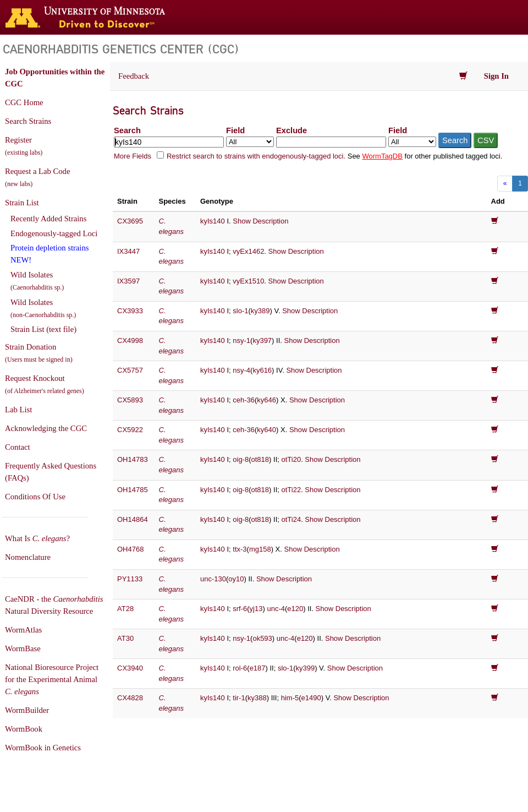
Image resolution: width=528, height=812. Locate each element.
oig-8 (241, 459)
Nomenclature (28, 557)
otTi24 (291, 519)
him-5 (290, 698)
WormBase (23, 648)
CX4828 (130, 698)
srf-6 (240, 609)
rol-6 (240, 668)
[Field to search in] (250, 142)
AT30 (125, 638)
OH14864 (133, 519)
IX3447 (128, 251)
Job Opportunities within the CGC (55, 78)
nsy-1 (241, 340)
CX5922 (130, 430)
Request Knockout (45, 384)
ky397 (262, 340)
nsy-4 (241, 370)
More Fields (133, 156)
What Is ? (37, 538)
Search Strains (28, 121)
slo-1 (240, 311)
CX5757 (130, 370)
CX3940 (130, 668)
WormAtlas (23, 630)
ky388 (257, 698)
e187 (258, 668)
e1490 (311, 698)
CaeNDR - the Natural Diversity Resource (54, 605)
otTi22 (291, 490)
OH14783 (133, 459)
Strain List (22, 203)
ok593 (262, 638)
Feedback (134, 76)
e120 (295, 609)
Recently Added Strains (48, 219)
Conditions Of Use (35, 497)
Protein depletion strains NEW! (50, 254)
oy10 (236, 579)
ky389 (260, 311)
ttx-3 (240, 549)
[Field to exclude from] (412, 142)
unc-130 (213, 579)
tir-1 (239, 698)
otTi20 (291, 459)
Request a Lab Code (37, 177)
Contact (18, 447)
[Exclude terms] (331, 142)
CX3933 (130, 311)
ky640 (266, 430)
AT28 (125, 609)
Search (127, 130)
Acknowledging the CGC (46, 428)
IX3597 (128, 281)
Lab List (18, 410)
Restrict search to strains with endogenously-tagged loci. (256, 156)
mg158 (260, 549)
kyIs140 (213, 221)
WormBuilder (27, 710)
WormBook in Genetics (43, 748)
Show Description (260, 221)
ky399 (305, 668)
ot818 (260, 459)
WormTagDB (382, 156)
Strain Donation (39, 353)
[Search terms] (169, 142)
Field (235, 130)
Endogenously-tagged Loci (54, 233)
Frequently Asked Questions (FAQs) (51, 472)
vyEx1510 (248, 281)
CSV (486, 140)
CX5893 (130, 400)
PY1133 (130, 579)
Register (24, 146)
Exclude (291, 130)
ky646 (266, 400)
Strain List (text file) (43, 329)
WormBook (24, 729)
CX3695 (130, 221)
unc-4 (276, 609)
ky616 (262, 370)
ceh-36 (244, 400)
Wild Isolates (37, 281)
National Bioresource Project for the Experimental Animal (52, 679)
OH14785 (133, 490)
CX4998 (130, 340)
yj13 (256, 609)
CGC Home (24, 102)
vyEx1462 (248, 251)
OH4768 (130, 549)
